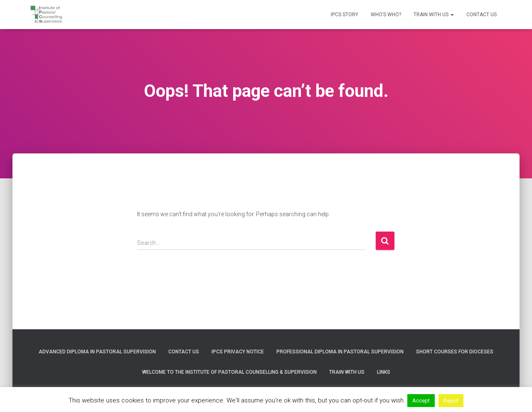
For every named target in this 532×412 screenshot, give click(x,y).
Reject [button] (451, 401)
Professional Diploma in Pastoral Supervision (340, 352)
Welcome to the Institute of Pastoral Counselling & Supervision (229, 372)
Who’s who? (386, 15)
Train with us (434, 15)
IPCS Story (345, 15)
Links (384, 372)
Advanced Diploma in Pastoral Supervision (97, 352)
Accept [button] (421, 401)
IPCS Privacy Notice (238, 352)
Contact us (482, 15)
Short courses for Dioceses (455, 352)
